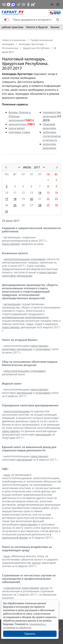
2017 (37, 167)
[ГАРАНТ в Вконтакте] (4, 4)
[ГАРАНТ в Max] (13, 4)
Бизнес (55, 27)
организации (12, 304)
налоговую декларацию (17, 276)
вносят (37, 563)
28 (40, 205)
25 (15, 205)
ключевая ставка (19, 132)
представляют (11, 244)
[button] (52, 4)
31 (7, 212)
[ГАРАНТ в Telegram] (18, 4)
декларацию (24, 393)
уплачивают (38, 259)
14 (40, 193)
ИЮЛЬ (27, 167)
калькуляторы (17, 124)
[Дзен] (9, 4)
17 (7, 199)
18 (15, 199)
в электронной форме (27, 536)
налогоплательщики (17, 259)
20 (31, 199)
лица (7, 475)
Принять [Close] (30, 634)
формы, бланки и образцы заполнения (20, 116)
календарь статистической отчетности (53, 136)
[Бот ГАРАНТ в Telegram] (23, 4)
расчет (45, 588)
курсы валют (17, 128)
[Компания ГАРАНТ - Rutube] (33, 4)
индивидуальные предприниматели (25, 317)
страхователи (12, 588)
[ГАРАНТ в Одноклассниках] (28, 4)
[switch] (7, 20)
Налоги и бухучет (37, 27)
